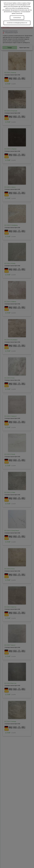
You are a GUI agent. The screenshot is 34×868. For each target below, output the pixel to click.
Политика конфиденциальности (17, 23)
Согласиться (17, 18)
